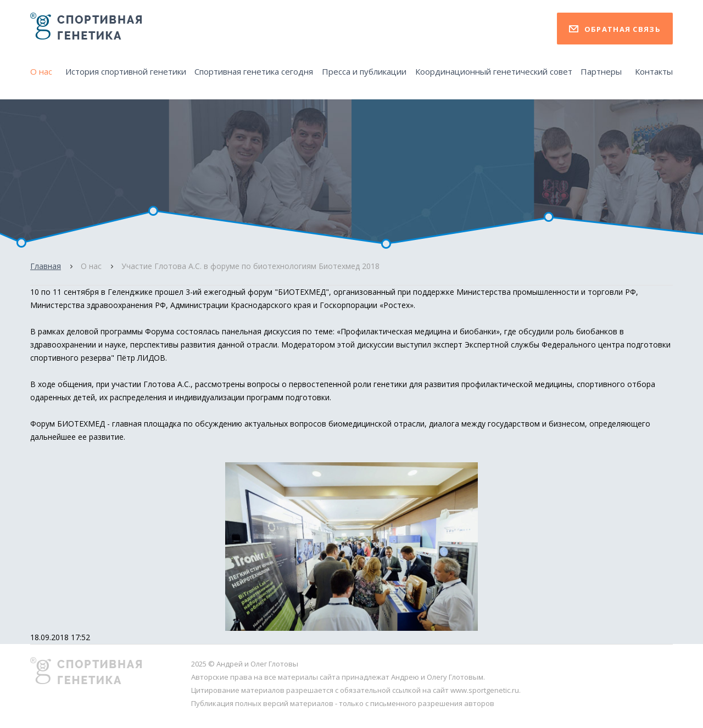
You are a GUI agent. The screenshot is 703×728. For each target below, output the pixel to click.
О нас (41, 71)
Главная (46, 266)
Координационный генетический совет (494, 71)
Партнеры (601, 71)
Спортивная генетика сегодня (254, 71)
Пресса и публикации (364, 71)
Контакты (654, 71)
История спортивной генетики (126, 71)
